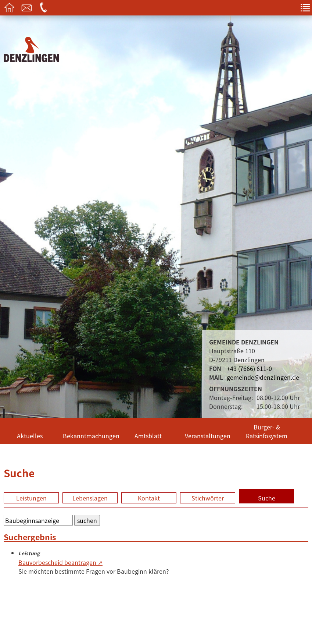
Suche (267, 498)
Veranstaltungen (208, 436)
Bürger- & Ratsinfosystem (267, 431)
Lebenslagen (90, 498)
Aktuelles (30, 436)
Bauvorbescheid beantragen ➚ (60, 562)
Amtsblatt (148, 436)
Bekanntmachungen (91, 436)
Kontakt (149, 498)
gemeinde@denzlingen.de (263, 377)
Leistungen (31, 498)
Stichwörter (208, 498)
